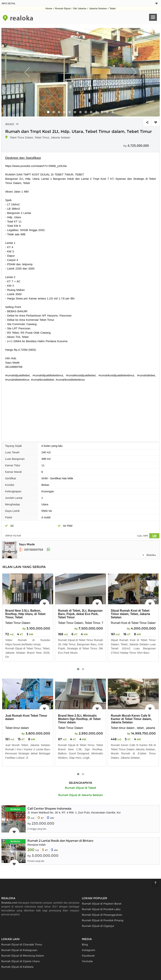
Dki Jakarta (80, 8)
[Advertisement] (81, 410)
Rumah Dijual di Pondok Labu (101, 909)
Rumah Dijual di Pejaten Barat (102, 904)
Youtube (87, 961)
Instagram (89, 950)
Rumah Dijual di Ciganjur (98, 926)
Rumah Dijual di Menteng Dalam (23, 956)
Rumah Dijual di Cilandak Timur (22, 945)
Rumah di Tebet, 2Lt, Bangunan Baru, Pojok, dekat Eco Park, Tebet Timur (80, 614)
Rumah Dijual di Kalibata (17, 967)
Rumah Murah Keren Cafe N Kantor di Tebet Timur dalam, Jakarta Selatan (131, 719)
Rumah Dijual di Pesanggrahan (102, 915)
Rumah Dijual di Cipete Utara (20, 961)
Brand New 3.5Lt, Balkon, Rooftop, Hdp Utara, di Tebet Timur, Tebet (25, 614)
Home (49, 8)
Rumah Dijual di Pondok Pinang (103, 920)
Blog (85, 945)
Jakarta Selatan (98, 8)
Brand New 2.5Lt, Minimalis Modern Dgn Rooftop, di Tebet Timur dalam (79, 719)
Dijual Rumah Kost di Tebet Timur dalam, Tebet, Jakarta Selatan (130, 614)
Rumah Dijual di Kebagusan (19, 950)
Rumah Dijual (63, 8)
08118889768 (31, 550)
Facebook (88, 956)
